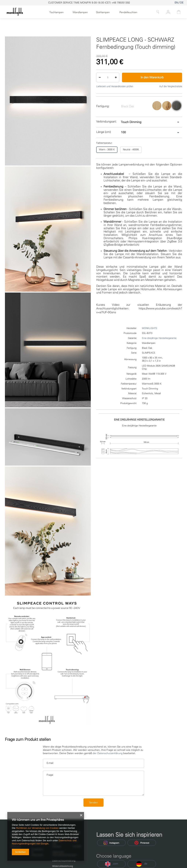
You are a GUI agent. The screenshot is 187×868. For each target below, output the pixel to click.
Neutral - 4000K (131, 149)
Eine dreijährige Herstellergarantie (159, 338)
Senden (93, 803)
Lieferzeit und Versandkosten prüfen (115, 86)
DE (182, 3)
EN (176, 3)
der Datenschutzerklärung (108, 753)
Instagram (111, 843)
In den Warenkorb (152, 77)
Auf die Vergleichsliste (171, 86)
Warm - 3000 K (107, 149)
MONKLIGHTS (149, 328)
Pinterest (142, 843)
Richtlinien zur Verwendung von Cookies (37, 828)
